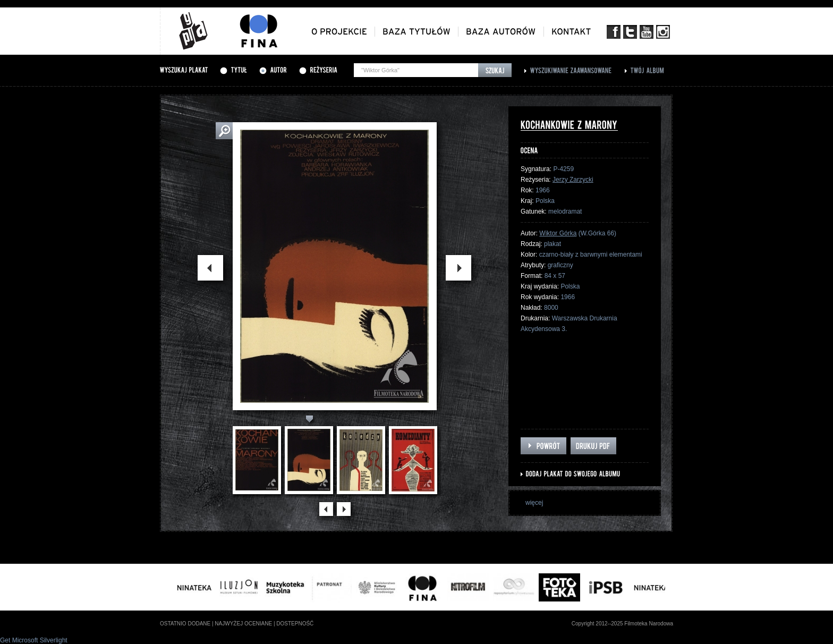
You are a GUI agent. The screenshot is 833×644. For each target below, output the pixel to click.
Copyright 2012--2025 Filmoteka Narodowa (622, 624)
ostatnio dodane (185, 624)
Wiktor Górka (558, 233)
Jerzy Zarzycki (573, 180)
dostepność (295, 624)
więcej (534, 503)
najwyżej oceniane (243, 624)
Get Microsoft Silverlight (34, 640)
